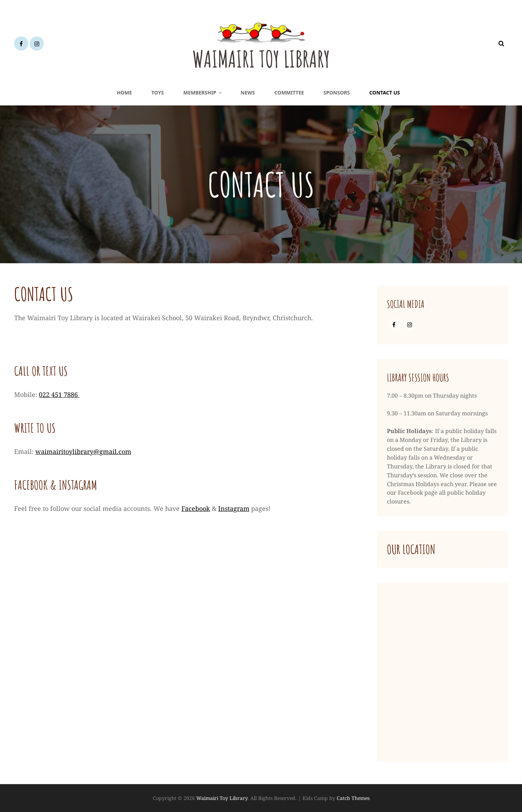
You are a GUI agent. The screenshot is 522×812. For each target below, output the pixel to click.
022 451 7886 (59, 395)
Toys (158, 93)
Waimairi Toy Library (261, 58)
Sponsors (337, 93)
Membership (203, 93)
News (248, 93)
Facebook (196, 508)
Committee (289, 93)
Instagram (234, 508)
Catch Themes (353, 798)
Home (124, 93)
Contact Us (385, 93)
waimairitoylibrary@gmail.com (83, 451)
